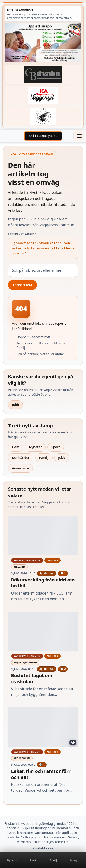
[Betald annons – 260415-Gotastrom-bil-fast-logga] (43, 74)
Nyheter (35, 447)
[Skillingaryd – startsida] (43, 136)
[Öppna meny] (79, 136)
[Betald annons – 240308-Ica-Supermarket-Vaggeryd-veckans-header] (43, 95)
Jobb (15, 405)
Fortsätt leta (22, 285)
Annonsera (20, 468)
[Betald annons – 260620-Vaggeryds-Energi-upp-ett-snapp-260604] (43, 42)
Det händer (21, 458)
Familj (44, 458)
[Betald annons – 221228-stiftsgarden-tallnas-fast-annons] (43, 116)
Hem (16, 447)
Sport (56, 447)
